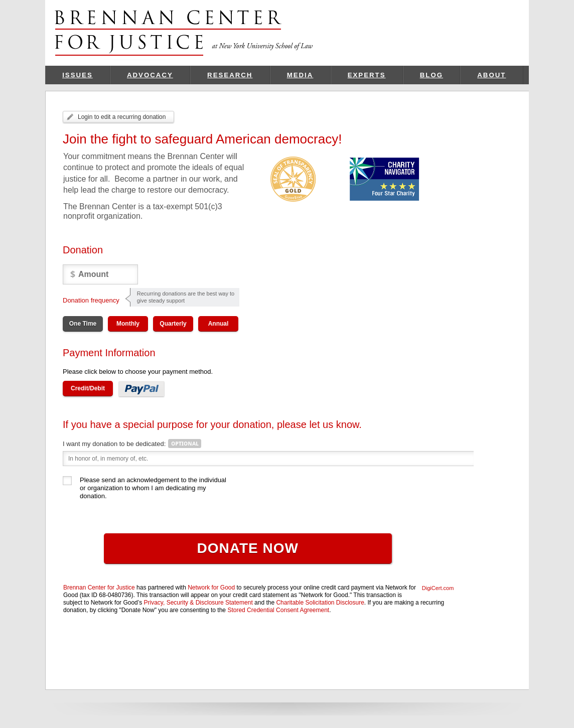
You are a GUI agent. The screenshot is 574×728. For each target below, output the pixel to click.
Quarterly (173, 324)
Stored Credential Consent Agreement (278, 610)
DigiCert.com (438, 588)
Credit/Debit (88, 388)
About (491, 75)
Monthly (128, 324)
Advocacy (150, 75)
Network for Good (211, 588)
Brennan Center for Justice (99, 588)
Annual (219, 324)
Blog (432, 75)
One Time (83, 324)
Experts (367, 75)
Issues (78, 75)
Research (230, 75)
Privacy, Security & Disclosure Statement (198, 603)
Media (300, 75)
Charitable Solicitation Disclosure (320, 603)
